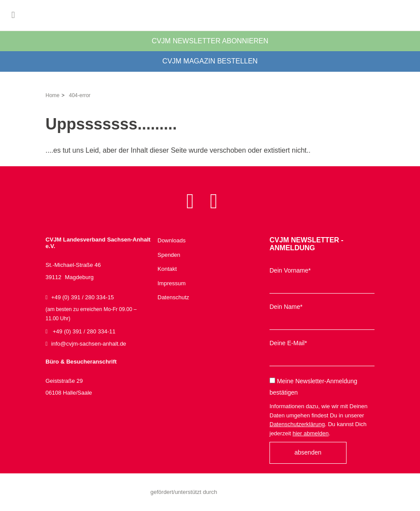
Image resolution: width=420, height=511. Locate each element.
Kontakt (167, 269)
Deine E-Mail (288, 343)
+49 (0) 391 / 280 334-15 (98, 309)
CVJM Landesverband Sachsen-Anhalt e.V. (210, 15)
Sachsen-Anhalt (243, 492)
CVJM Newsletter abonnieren (210, 41)
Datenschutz (173, 297)
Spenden (169, 255)
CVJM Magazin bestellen (210, 61)
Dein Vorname (290, 270)
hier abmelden (311, 433)
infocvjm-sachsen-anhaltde (89, 344)
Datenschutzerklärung (297, 424)
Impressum (171, 283)
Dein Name (286, 307)
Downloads (171, 240)
